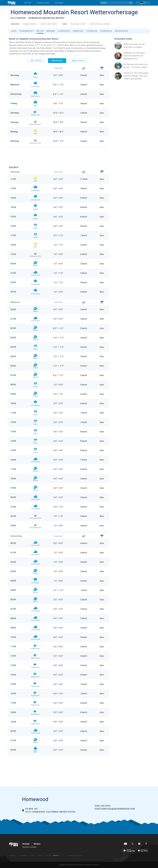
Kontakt (26, 844)
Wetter (28, 3)
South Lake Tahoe (49, 24)
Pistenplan (92, 31)
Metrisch (56, 856)
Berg (79, 61)
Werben (37, 844)
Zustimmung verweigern (75, 856)
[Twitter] (132, 844)
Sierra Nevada (30, 24)
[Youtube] (126, 844)
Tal (36, 61)
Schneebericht (27, 31)
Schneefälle (106, 31)
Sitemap (40, 856)
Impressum (13, 856)
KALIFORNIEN (18, 18)
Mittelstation (57, 61)
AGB (33, 856)
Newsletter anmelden (29, 847)
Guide (14, 31)
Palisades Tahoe (78, 24)
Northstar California (100, 24)
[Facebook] (146, 844)
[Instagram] (139, 844)
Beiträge (59, 3)
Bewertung (78, 31)
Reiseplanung (43, 3)
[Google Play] (129, 850)
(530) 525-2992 (102, 806)
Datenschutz (24, 856)
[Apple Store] (143, 850)
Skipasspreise (122, 31)
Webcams (51, 31)
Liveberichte (64, 31)
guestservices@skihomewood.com (115, 809)
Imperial (61, 856)
